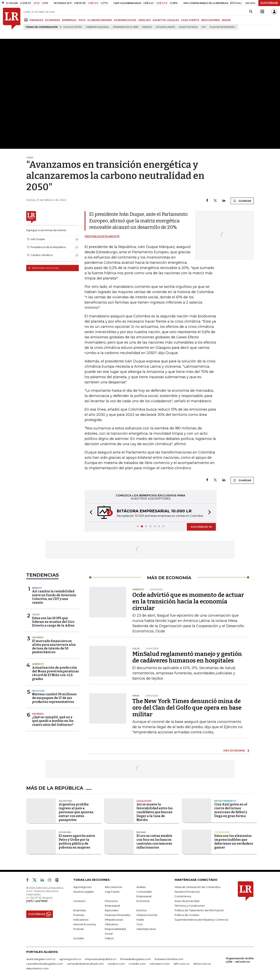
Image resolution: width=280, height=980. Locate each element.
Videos (109, 938)
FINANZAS (36, 20)
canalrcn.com (116, 964)
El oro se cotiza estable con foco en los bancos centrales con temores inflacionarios (154, 842)
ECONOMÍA (53, 20)
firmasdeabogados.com (136, 959)
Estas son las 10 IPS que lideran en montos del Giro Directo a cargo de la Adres (53, 622)
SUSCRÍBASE (269, 3)
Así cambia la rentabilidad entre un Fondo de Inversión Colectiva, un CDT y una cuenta (54, 597)
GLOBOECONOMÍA (100, 20)
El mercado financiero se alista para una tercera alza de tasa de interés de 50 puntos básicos (54, 647)
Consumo (79, 901)
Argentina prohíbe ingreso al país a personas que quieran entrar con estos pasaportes (76, 812)
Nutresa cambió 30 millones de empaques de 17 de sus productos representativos (54, 698)
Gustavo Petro (73, 27)
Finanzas (79, 915)
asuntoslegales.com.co (41, 959)
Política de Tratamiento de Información (199, 910)
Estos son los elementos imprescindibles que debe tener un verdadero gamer (234, 842)
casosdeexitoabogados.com (45, 964)
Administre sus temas (43, 268)
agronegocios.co (70, 959)
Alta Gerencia (113, 887)
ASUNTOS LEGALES (166, 20)
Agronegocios (82, 887)
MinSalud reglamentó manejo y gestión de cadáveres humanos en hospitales (187, 657)
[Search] (251, 12)
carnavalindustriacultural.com (85, 964)
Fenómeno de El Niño (126, 27)
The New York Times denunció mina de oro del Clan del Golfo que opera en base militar (187, 708)
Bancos (37, 588)
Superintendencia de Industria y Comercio (201, 920)
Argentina (65, 801)
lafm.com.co (182, 964)
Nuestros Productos (187, 892)
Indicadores (81, 920)
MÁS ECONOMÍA (234, 750)
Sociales (79, 938)
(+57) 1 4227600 (37, 901)
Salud (36, 614)
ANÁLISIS (144, 20)
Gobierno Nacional (97, 27)
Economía (65, 832)
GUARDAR (242, 201)
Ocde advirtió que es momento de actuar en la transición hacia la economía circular (188, 601)
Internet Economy (85, 924)
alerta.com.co (202, 964)
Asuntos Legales (84, 892)
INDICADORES (210, 20)
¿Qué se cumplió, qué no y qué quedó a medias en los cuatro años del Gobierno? (53, 721)
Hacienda (38, 637)
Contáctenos (183, 896)
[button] (90, 513)
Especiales (112, 910)
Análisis (141, 887)
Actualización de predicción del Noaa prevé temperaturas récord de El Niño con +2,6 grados (55, 673)
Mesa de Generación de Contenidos (197, 887)
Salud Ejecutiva (146, 929)
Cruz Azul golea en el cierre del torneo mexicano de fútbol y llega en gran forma (231, 810)
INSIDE (226, 20)
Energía (147, 27)
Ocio (140, 924)
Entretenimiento (225, 801)
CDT (204, 27)
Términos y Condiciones (190, 906)
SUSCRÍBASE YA (201, 527)
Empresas (80, 910)
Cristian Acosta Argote (102, 236)
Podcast (79, 929)
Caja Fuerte (112, 892)
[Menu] (27, 20)
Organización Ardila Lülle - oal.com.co (240, 960)
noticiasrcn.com (160, 964)
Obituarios (111, 924)
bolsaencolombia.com (169, 959)
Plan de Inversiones (222, 27)
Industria (38, 691)
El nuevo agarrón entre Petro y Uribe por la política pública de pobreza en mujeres (77, 842)
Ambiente (38, 664)
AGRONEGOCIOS (125, 20)
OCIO (82, 20)
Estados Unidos (165, 27)
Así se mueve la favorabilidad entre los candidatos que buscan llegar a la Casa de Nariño (155, 812)
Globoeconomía (147, 915)
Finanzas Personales (118, 915)
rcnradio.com (137, 964)
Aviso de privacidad (187, 901)
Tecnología (222, 832)
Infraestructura (114, 920)
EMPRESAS (69, 20)
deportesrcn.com (37, 968)
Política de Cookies (187, 915)
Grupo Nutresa (188, 27)
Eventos (142, 910)
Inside (140, 920)
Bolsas (141, 832)
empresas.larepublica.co (101, 959)
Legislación (144, 801)
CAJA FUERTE (190, 20)
